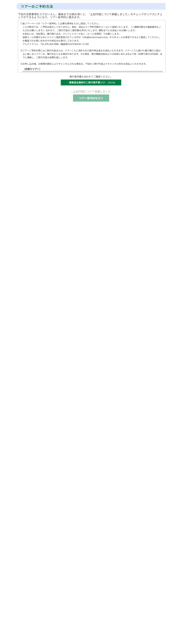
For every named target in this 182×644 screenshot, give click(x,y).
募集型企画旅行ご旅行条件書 (92, 82)
